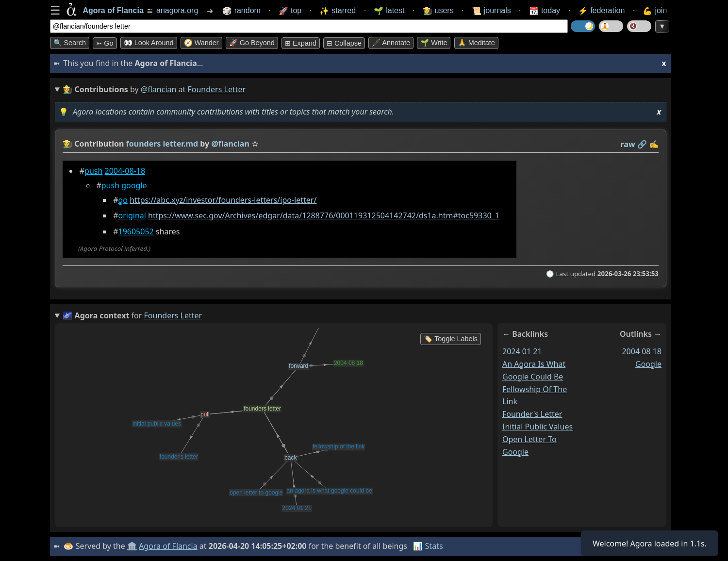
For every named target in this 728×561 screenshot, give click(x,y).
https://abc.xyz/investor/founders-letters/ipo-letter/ (223, 200)
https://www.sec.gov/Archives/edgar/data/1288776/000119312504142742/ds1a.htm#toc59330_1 (324, 215)
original (132, 215)
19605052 (136, 231)
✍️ (654, 144)
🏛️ (132, 546)
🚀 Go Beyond (252, 43)
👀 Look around (149, 43)
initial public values (538, 427)
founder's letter (532, 414)
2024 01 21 (522, 351)
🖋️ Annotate (391, 43)
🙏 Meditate (476, 43)
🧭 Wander (201, 43)
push (93, 171)
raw (628, 144)
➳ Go (105, 43)
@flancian (159, 89)
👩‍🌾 (67, 144)
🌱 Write (434, 43)
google (134, 185)
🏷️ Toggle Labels (451, 339)
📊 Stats (428, 546)
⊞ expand (301, 43)
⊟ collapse (344, 43)
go (123, 200)
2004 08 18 (642, 351)
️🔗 (642, 144)
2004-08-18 (125, 171)
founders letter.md (162, 144)
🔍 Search (70, 43)
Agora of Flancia (168, 546)
